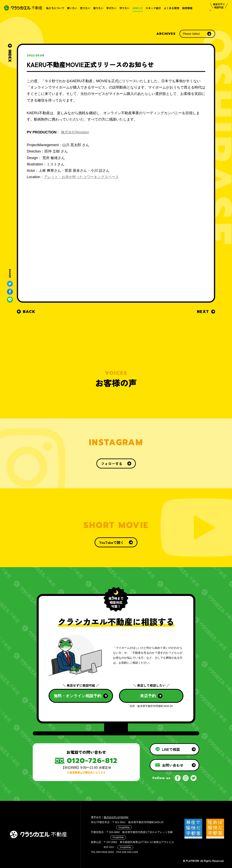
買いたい (72, 8)
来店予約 (151, 696)
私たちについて (55, 8)
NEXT (206, 312)
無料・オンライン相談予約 (81, 696)
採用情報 (187, 8)
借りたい (98, 8)
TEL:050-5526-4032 (102, 852)
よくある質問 (172, 8)
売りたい (85, 8)
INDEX (10, 53)
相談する (217, 14)
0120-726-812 (92, 761)
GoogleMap (124, 827)
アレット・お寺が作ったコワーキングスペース (81, 177)
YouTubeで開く (116, 542)
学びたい (111, 8)
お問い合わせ (175, 765)
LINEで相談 (175, 749)
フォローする (116, 463)
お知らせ (138, 8)
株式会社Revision (75, 132)
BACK (26, 312)
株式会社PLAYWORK (116, 817)
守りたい (125, 8)
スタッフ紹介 (153, 8)
